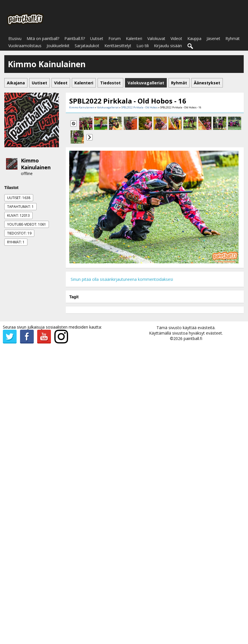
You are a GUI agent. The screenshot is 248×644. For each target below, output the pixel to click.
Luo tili (143, 46)
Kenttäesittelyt (118, 46)
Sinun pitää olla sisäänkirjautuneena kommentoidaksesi (122, 279)
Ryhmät (233, 38)
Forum (115, 38)
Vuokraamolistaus (25, 46)
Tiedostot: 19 (19, 233)
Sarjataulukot (87, 46)
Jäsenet (213, 38)
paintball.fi (193, 338)
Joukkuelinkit (58, 46)
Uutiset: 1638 (19, 198)
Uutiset (97, 38)
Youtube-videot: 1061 (27, 224)
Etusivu (15, 38)
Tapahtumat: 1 (20, 207)
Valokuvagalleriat (108, 107)
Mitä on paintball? (43, 38)
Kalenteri (134, 38)
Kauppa (194, 38)
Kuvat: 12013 (18, 215)
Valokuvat (156, 38)
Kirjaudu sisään (168, 46)
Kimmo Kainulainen (36, 164)
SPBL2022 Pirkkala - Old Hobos (139, 107)
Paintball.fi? (75, 38)
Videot (176, 38)
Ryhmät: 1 (16, 242)
